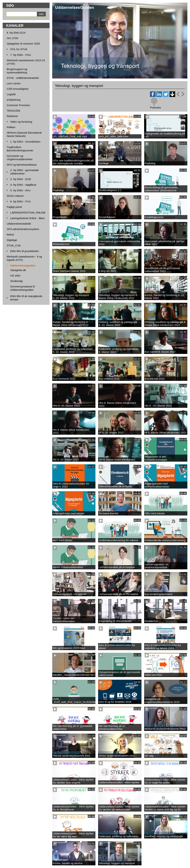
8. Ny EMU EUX (16, 33)
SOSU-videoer (15, 196)
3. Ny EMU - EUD (21, 179)
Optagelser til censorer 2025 (23, 44)
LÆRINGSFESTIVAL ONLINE (28, 213)
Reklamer (12, 116)
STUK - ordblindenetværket (23, 78)
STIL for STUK (19, 49)
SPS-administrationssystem (23, 229)
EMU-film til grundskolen (25, 251)
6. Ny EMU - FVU (20, 201)
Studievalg (16, 281)
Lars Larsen (14, 83)
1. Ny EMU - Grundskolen (25, 142)
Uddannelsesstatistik (19, 224)
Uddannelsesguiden (23, 265)
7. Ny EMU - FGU (21, 55)
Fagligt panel (14, 207)
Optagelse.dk (18, 270)
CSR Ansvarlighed (17, 89)
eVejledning (14, 100)
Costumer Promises (18, 105)
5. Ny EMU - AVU (20, 190)
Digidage (12, 240)
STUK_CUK (14, 245)
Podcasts (155, 107)
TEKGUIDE (13, 111)
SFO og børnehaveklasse (22, 165)
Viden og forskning (21, 122)
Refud (10, 235)
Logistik (11, 94)
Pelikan (11, 127)
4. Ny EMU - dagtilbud (23, 185)
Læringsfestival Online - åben (27, 218)
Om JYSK (13, 38)
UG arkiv (15, 276)
